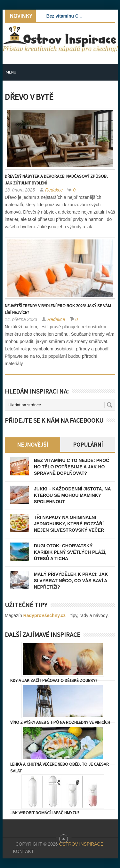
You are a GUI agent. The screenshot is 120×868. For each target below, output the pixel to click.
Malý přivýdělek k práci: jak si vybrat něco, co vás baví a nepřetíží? (71, 581)
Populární (88, 445)
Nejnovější (32, 445)
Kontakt (23, 851)
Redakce (54, 190)
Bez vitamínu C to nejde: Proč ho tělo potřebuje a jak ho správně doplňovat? (72, 467)
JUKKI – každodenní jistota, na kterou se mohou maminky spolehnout (72, 495)
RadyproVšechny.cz (44, 615)
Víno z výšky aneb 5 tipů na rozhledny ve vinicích (60, 722)
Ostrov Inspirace (81, 844)
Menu (11, 72)
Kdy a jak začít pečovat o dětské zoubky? (54, 680)
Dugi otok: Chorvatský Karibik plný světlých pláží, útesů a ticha (70, 552)
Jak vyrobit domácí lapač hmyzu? (45, 813)
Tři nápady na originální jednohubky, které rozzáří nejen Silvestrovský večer (69, 524)
